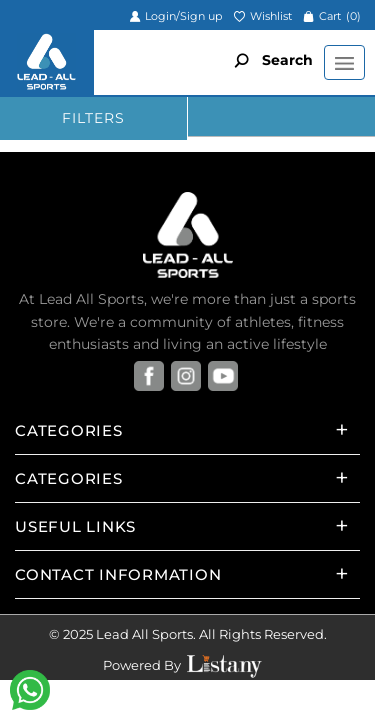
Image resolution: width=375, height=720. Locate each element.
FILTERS (93, 118)
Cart (332, 16)
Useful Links (75, 526)
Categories (69, 430)
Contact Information (118, 574)
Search (268, 60)
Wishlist (262, 16)
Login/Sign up (175, 16)
